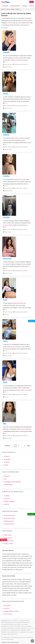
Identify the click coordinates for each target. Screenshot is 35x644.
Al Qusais (7, 462)
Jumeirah (25, 6)
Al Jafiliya (7, 496)
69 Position (7, 606)
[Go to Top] (32, 641)
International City (15, 6)
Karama (31, 6)
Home (3, 9)
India (25, 21)
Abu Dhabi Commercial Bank (12, 482)
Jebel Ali (6, 504)
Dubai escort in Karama (13, 347)
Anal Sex (7, 608)
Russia (10, 23)
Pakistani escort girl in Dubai (18, 60)
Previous (8, 446)
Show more (5, 28)
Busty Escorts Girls (9, 518)
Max (5, 479)
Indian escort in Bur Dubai (22, 179)
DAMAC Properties (9, 501)
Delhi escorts (8, 535)
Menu (31, 2)
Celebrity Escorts (9, 521)
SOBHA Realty (8, 485)
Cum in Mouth (10, 9)
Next (29, 446)
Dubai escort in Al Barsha (24, 429)
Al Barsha (5, 6)
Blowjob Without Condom (11, 611)
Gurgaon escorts (9, 541)
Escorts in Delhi (8, 544)
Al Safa (6, 465)
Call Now (4, 540)
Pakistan (30, 21)
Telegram (31, 321)
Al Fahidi (6, 456)
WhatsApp (31, 514)
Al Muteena (7, 459)
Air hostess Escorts (10, 515)
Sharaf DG (7, 476)
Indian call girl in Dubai (17, 138)
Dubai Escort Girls (18, 303)
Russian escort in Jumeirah (24, 390)
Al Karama (7, 499)
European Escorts (9, 524)
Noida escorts (8, 538)
